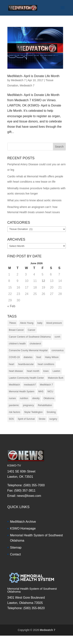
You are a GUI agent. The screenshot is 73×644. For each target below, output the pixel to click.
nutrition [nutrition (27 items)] (24, 398)
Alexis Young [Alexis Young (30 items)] (27, 323)
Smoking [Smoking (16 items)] (51, 412)
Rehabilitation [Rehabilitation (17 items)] (45, 405)
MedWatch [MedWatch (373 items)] (15, 385)
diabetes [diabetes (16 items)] (28, 357)
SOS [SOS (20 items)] (11, 419)
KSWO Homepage (23, 528)
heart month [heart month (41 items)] (33, 371)
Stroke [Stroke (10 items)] (42, 419)
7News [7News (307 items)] (13, 323)
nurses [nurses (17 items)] (12, 398)
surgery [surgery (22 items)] (53, 419)
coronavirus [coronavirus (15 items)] (58, 350)
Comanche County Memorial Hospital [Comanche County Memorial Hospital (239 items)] (28, 350)
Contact (15, 554)
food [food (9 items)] (39, 357)
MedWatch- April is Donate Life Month (33, 76)
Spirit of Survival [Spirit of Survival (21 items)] (26, 419)
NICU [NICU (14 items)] (50, 392)
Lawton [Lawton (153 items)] (56, 371)
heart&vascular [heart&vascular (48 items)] (26, 364)
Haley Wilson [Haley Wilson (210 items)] (52, 357)
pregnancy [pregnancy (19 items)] (28, 405)
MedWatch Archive (23, 522)
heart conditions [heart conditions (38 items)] (46, 364)
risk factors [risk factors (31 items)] (15, 412)
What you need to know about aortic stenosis (35, 200)
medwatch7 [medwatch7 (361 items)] (30, 385)
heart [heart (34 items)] (12, 364)
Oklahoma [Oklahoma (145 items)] (49, 398)
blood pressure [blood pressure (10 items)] (54, 323)
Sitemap (16, 548)
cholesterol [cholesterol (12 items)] (35, 344)
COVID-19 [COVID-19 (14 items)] (14, 357)
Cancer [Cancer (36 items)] (32, 330)
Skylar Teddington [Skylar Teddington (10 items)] (33, 412)
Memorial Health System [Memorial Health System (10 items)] (22, 392)
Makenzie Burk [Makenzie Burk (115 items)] (56, 378)
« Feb (11, 306)
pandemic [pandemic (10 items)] (14, 405)
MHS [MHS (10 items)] (41, 392)
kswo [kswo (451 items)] (46, 371)
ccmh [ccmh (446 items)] (58, 337)
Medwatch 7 (18, 80)
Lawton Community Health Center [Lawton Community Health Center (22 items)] (26, 378)
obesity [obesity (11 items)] (36, 398)
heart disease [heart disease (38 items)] (16, 371)
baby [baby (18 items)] (40, 323)
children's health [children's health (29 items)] (17, 344)
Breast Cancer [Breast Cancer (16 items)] (16, 330)
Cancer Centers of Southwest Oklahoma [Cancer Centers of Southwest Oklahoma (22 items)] (30, 337)
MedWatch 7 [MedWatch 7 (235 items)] (46, 385)
